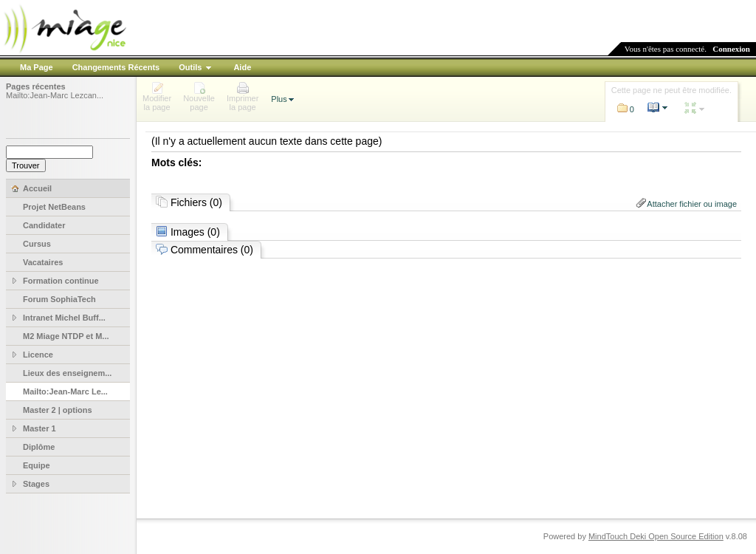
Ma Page (37, 67)
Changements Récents (116, 67)
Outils (190, 67)
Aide (242, 67)
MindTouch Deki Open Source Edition (656, 536)
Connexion (731, 49)
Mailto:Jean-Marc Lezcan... (55, 95)
